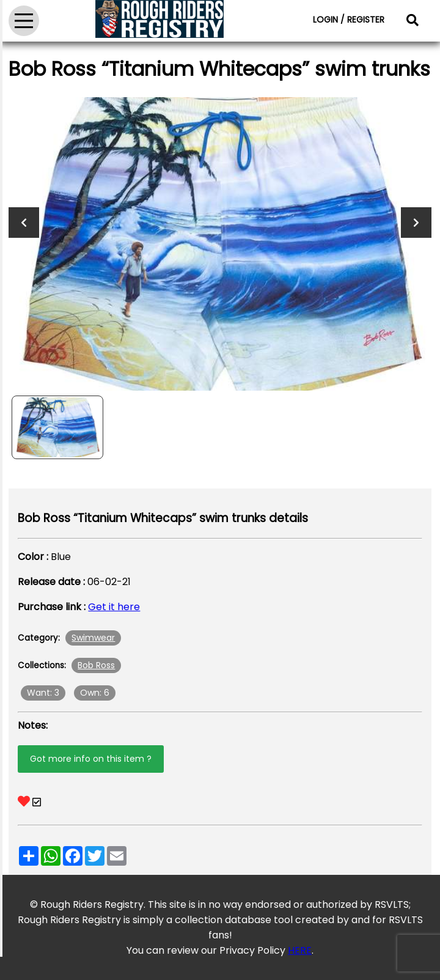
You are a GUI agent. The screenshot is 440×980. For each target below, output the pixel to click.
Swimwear (93, 638)
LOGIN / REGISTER (349, 20)
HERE (300, 950)
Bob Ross (96, 665)
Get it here (114, 607)
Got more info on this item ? (91, 759)
